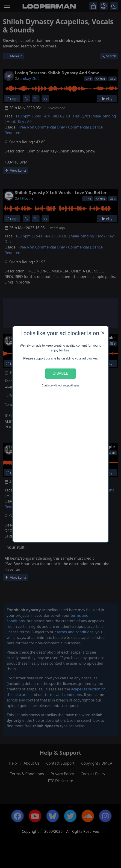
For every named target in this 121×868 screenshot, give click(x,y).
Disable (61, 373)
